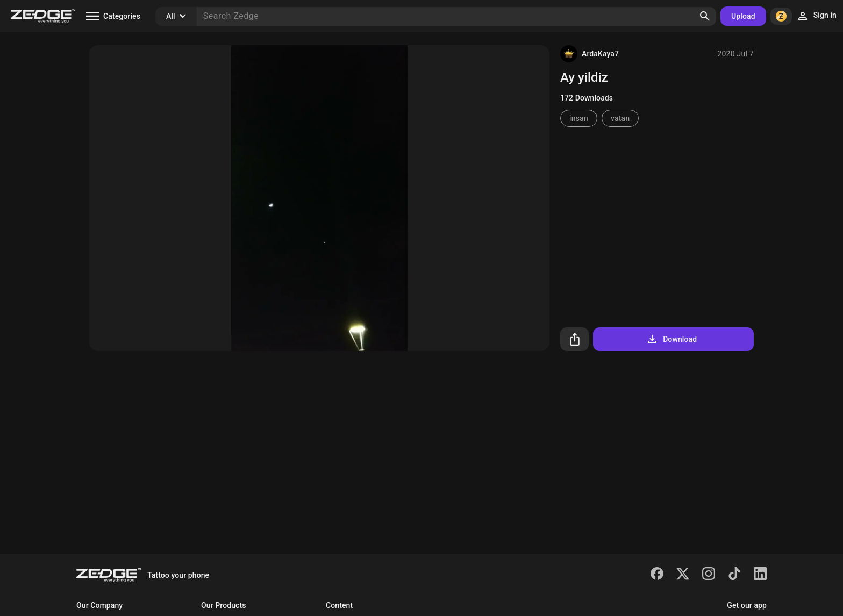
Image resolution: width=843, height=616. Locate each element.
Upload (743, 16)
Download (671, 339)
